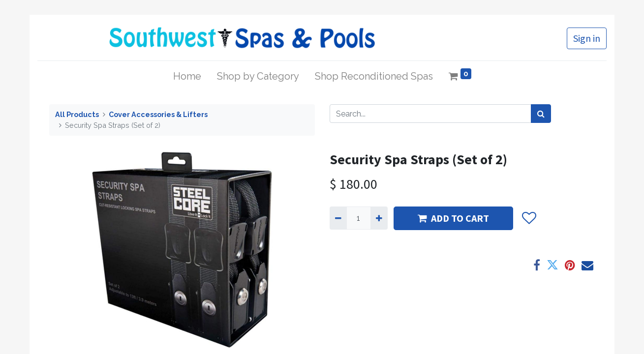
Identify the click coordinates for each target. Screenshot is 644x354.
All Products (77, 114)
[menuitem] (187, 76)
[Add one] (379, 218)
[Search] (541, 114)
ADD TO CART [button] (453, 218)
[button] (529, 218)
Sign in (587, 38)
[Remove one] (338, 218)
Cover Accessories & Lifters (158, 114)
